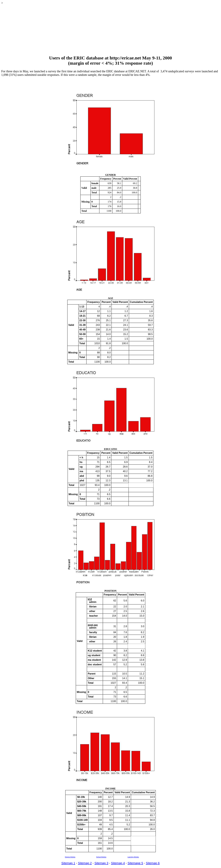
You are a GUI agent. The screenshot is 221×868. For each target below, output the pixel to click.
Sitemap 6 (153, 863)
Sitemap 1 (68, 863)
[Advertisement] (110, 30)
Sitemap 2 (85, 863)
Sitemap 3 (101, 863)
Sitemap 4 (118, 863)
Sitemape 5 (135, 863)
